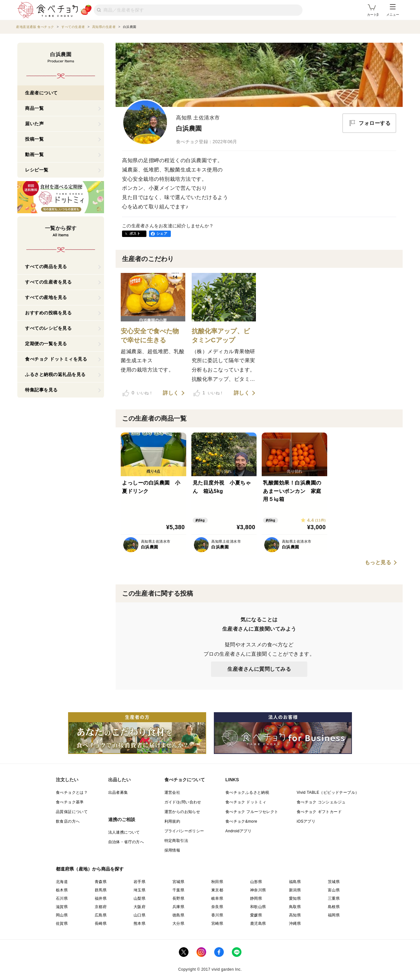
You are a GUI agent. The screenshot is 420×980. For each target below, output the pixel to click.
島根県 (334, 907)
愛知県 (295, 898)
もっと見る (378, 563)
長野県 (178, 898)
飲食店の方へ (68, 821)
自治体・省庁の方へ (126, 842)
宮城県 (178, 882)
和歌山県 (258, 907)
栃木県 (62, 890)
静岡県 (256, 898)
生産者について (41, 93)
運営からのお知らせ (182, 812)
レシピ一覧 (37, 170)
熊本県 (140, 923)
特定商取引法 (176, 841)
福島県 (295, 882)
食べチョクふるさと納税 (247, 792)
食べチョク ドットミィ (246, 802)
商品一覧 (34, 108)
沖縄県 (295, 923)
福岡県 (334, 915)
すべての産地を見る (46, 297)
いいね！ (138, 393)
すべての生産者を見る (48, 282)
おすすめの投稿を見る (48, 313)
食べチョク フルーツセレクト (252, 812)
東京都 (217, 890)
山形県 (256, 882)
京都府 (101, 907)
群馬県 (101, 890)
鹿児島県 (258, 923)
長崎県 (101, 923)
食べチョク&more (241, 821)
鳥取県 (295, 907)
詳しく (171, 393)
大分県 (178, 923)
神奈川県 (258, 890)
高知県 (295, 915)
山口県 (140, 915)
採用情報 (172, 850)
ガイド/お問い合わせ (183, 802)
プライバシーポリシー (184, 831)
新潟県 (295, 890)
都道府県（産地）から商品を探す (90, 869)
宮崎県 (217, 923)
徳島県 (178, 915)
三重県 (334, 898)
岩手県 (140, 882)
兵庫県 (178, 907)
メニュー (393, 10)
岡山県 (62, 915)
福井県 (101, 898)
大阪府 (140, 907)
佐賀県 (62, 923)
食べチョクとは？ (72, 792)
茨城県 (334, 882)
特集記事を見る (41, 390)
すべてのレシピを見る (48, 328)
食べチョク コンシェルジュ (321, 802)
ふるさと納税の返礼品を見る (55, 374)
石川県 (62, 898)
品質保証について (72, 812)
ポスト (135, 233)
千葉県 (178, 890)
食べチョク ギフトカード (319, 812)
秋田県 (217, 882)
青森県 (101, 882)
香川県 (217, 915)
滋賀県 (62, 907)
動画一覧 (34, 154)
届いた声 (34, 124)
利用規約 (172, 821)
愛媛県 (256, 915)
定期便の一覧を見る (46, 344)
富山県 (334, 890)
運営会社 (172, 792)
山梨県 (140, 898)
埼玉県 (140, 890)
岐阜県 (217, 898)
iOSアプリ (306, 821)
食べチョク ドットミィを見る (56, 359)
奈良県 (217, 907)
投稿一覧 (34, 139)
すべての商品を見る (46, 267)
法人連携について (124, 832)
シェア (162, 233)
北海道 (62, 882)
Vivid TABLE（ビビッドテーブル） (328, 792)
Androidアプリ (238, 831)
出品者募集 (118, 792)
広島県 (101, 915)
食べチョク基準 (70, 802)
